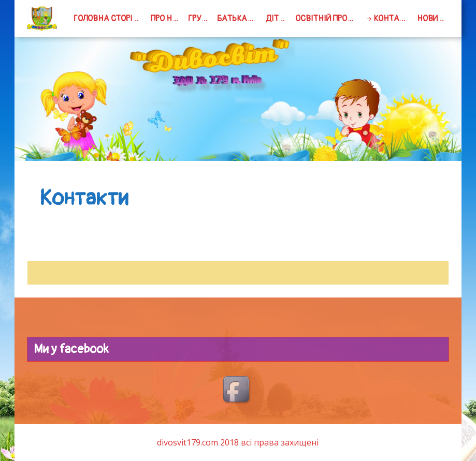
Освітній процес (328, 19)
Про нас (167, 19)
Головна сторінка (110, 19)
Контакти (393, 19)
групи (200, 19)
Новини (432, 19)
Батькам (235, 19)
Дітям (278, 19)
